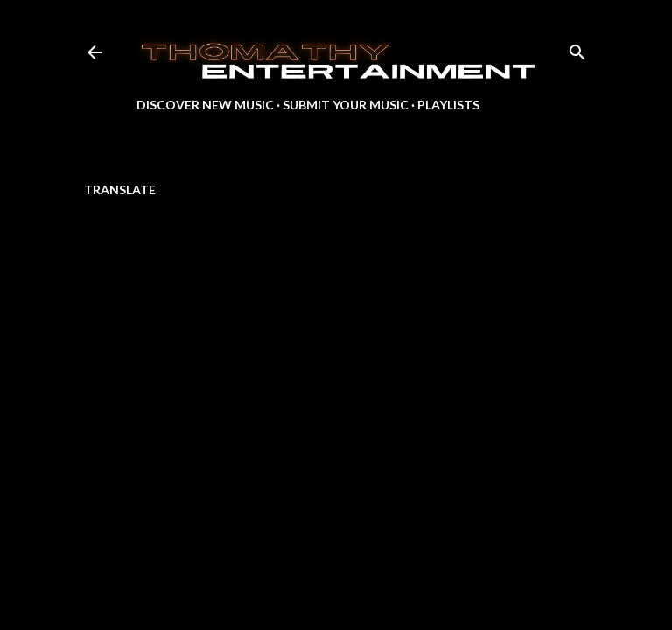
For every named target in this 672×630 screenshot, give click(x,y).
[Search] (577, 49)
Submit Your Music (346, 105)
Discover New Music (205, 105)
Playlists (448, 105)
